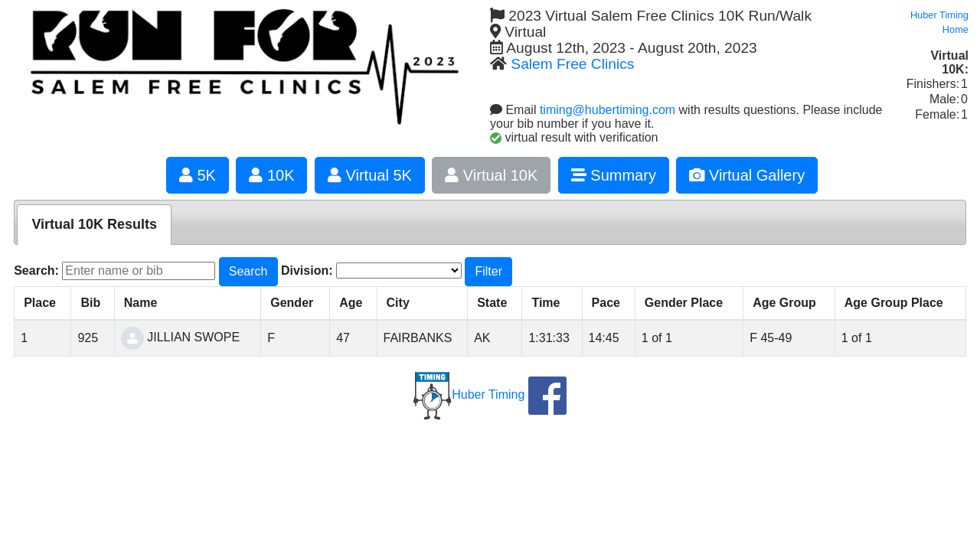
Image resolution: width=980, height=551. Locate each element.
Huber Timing (469, 395)
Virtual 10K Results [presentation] (94, 224)
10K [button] (271, 175)
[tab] (94, 225)
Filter (488, 271)
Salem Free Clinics (572, 64)
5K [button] (198, 175)
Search (248, 271)
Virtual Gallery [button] (747, 175)
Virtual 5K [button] (370, 175)
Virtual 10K (491, 175)
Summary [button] (614, 175)
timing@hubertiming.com (608, 110)
